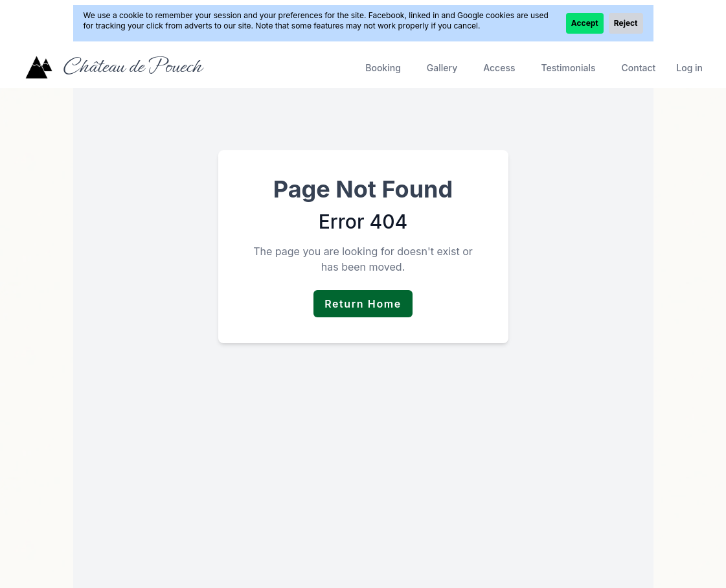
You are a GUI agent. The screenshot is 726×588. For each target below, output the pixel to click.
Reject (626, 23)
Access (499, 68)
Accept (585, 23)
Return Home (363, 304)
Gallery (442, 68)
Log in (689, 68)
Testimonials (569, 68)
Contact (638, 68)
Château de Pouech (132, 66)
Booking (383, 68)
